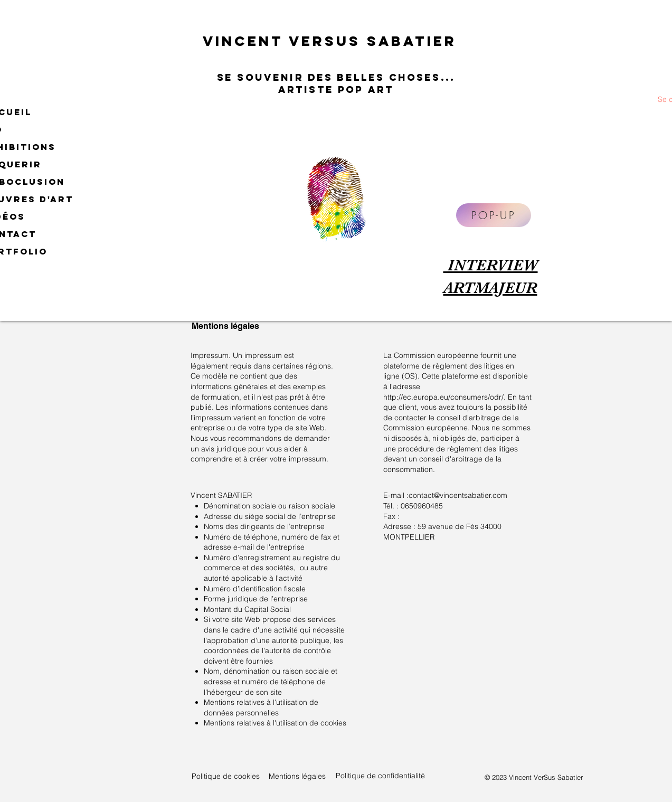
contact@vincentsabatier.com (458, 495)
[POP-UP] (494, 215)
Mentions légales (297, 776)
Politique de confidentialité (380, 776)
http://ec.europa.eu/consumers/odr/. (444, 397)
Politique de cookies (226, 776)
